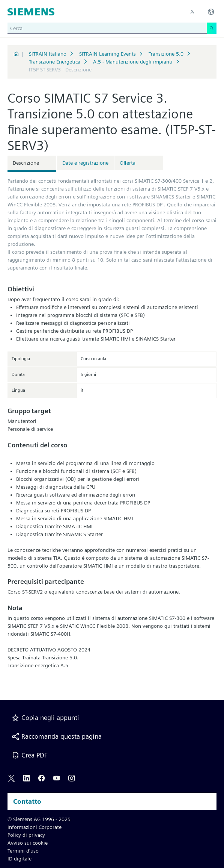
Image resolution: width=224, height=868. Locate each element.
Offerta (128, 163)
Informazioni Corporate (35, 827)
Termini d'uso (23, 851)
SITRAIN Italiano (48, 54)
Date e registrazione (85, 163)
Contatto (27, 801)
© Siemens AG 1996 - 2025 (39, 819)
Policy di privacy (26, 835)
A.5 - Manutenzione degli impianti (133, 62)
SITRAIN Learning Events (107, 54)
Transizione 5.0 (166, 54)
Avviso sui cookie (28, 843)
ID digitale (20, 859)
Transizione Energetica (55, 62)
